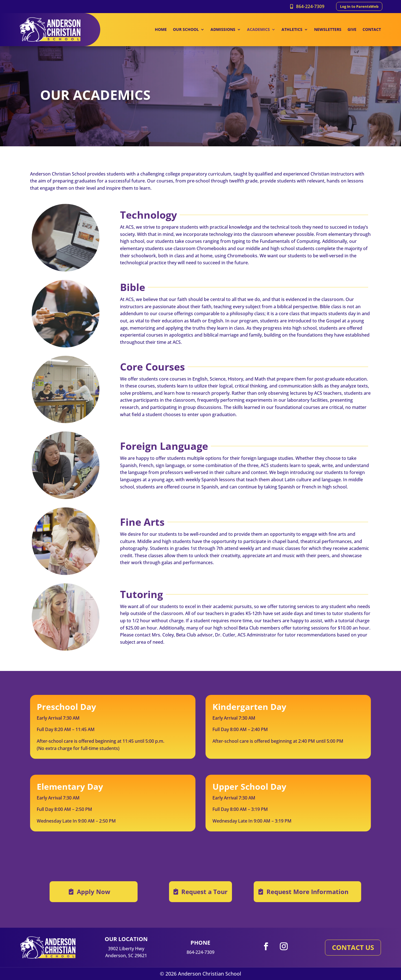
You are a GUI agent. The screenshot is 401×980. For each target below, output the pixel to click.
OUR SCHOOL (186, 30)
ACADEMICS (258, 30)
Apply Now (94, 892)
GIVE (352, 30)
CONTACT (372, 30)
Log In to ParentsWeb (359, 6)
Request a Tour (204, 892)
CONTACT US (353, 947)
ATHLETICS (292, 30)
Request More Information (307, 892)
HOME (161, 30)
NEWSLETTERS (328, 30)
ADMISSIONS (223, 30)
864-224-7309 (310, 6)
